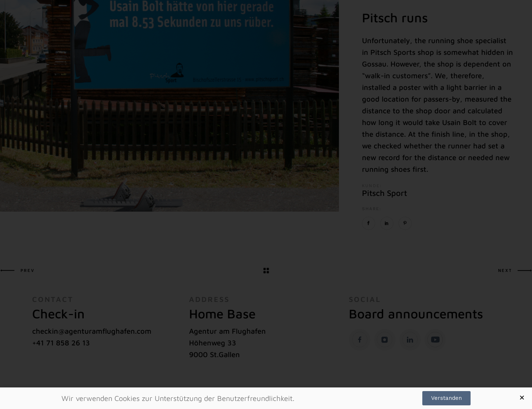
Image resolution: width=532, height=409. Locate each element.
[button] (522, 397)
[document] (266, 204)
